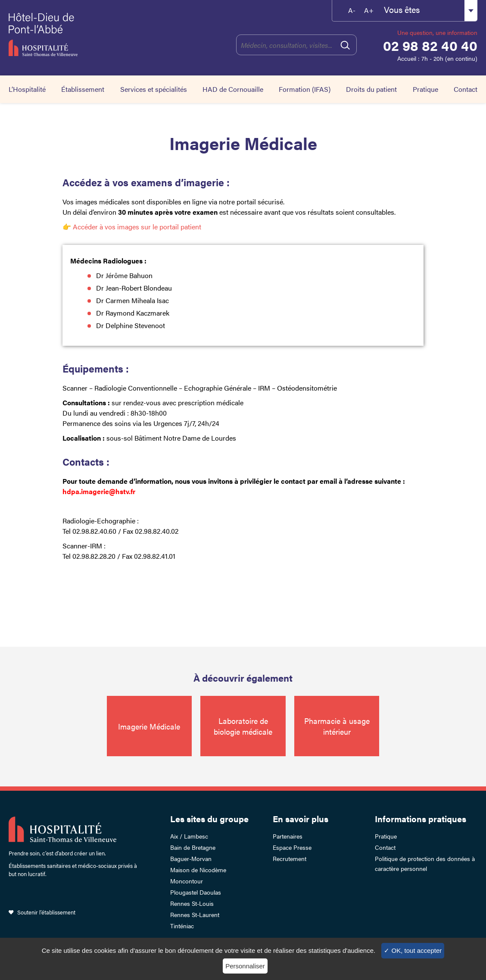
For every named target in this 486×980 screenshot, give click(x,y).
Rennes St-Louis (192, 903)
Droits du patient (371, 89)
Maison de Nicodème (198, 870)
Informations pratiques (421, 819)
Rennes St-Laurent (195, 914)
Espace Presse (292, 847)
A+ (369, 10)
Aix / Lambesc (189, 836)
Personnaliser (245, 966)
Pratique (425, 89)
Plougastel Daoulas (196, 892)
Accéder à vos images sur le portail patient (136, 227)
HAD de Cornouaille (233, 89)
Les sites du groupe (209, 819)
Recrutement (290, 858)
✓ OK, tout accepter (413, 950)
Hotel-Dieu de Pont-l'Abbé (73, 34)
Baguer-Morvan (191, 858)
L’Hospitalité (27, 89)
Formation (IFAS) (305, 89)
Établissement (83, 89)
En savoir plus (301, 819)
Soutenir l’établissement (46, 912)
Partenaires (288, 836)
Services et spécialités (154, 89)
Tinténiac (182, 926)
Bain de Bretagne (193, 847)
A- (352, 10)
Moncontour (187, 881)
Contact (466, 89)
